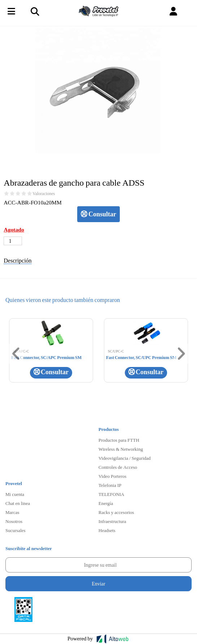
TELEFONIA (111, 494)
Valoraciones (44, 194)
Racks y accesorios (116, 512)
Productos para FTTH (119, 440)
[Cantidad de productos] (13, 241)
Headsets (107, 530)
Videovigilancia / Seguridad (125, 458)
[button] (173, 11)
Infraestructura (112, 521)
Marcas (12, 512)
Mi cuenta (15, 494)
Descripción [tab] (17, 260)
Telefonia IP (110, 485)
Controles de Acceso (118, 467)
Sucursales (16, 530)
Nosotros (14, 521)
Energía (106, 503)
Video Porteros (112, 476)
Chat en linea (18, 503)
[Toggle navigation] (35, 11)
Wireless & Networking (121, 449)
